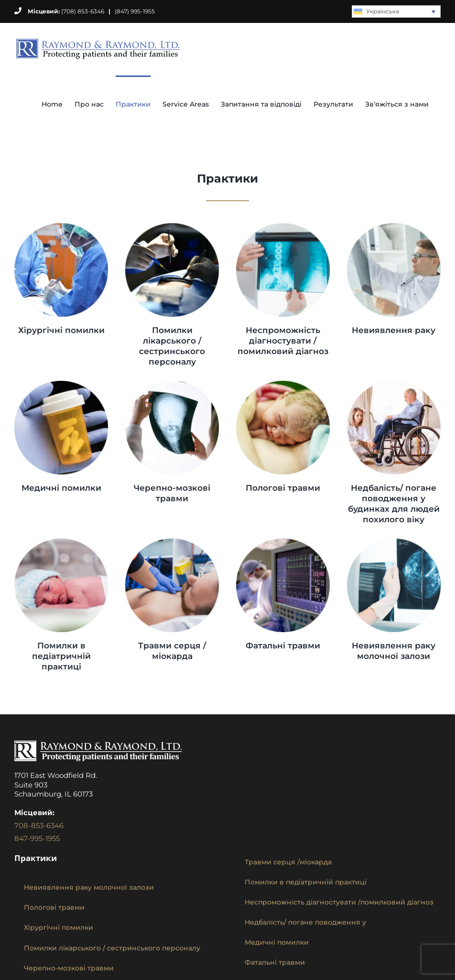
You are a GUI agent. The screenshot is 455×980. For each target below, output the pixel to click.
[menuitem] (396, 12)
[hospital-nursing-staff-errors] (172, 227)
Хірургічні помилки (61, 330)
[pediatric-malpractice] (61, 542)
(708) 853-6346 (59, 11)
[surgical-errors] (61, 227)
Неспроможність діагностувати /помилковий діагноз (283, 341)
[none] (396, 12)
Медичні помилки (61, 488)
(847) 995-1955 (135, 11)
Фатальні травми (283, 646)
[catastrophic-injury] (283, 542)
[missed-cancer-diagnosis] (394, 227)
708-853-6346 (39, 825)
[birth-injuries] (283, 384)
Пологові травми (283, 488)
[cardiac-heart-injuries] (172, 542)
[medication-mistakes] (61, 384)
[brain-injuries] (172, 384)
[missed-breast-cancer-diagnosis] (394, 542)
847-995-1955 (37, 838)
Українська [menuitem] (383, 11)
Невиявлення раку (394, 330)
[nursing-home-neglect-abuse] (394, 384)
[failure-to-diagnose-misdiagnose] (283, 227)
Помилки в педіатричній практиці (61, 656)
